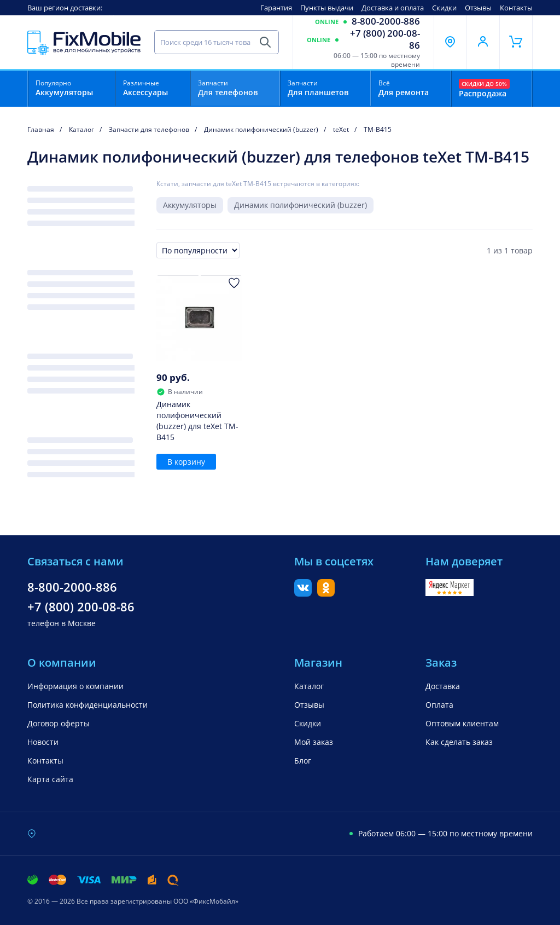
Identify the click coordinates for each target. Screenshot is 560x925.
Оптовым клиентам (462, 723)
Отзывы (478, 8)
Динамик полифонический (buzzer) (301, 205)
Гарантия (276, 8)
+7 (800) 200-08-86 (385, 39)
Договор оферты (59, 723)
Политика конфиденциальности (87, 705)
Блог (303, 761)
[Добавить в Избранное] (234, 283)
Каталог (309, 686)
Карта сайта (50, 779)
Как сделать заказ (459, 742)
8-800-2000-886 (386, 21)
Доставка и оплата (393, 8)
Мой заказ (314, 742)
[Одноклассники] (326, 593)
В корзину (186, 462)
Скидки (444, 8)
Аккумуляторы (190, 205)
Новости (43, 742)
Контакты (516, 8)
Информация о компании (75, 686)
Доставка (443, 686)
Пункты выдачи (327, 8)
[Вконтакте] (303, 593)
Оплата (439, 705)
